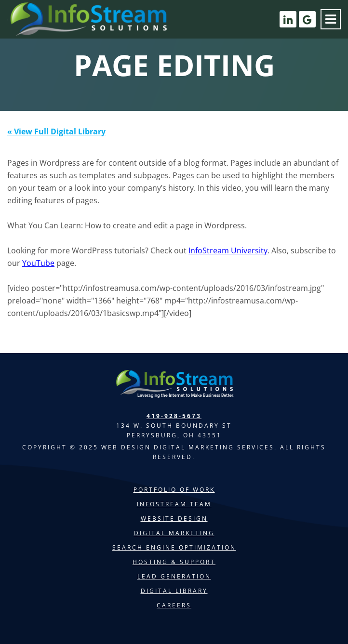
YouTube (38, 263)
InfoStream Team (174, 504)
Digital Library (174, 591)
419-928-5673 (174, 416)
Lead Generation (174, 576)
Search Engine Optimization (174, 547)
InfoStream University (228, 250)
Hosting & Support (174, 562)
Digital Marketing (174, 533)
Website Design (174, 519)
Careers (174, 605)
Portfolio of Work (174, 490)
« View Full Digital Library (56, 131)
